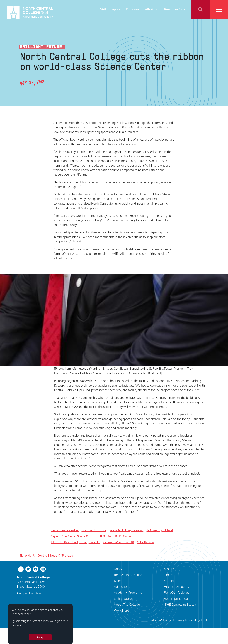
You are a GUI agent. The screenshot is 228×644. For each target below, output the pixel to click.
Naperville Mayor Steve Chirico (74, 536)
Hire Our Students (176, 586)
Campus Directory (29, 593)
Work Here (121, 610)
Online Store (123, 598)
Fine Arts (170, 575)
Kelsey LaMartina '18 (118, 542)
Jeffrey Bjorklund (160, 530)
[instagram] (43, 569)
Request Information (128, 575)
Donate (119, 581)
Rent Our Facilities (177, 592)
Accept (40, 637)
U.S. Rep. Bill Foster (116, 536)
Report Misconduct (177, 598)
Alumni (169, 581)
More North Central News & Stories (46, 555)
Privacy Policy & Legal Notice (193, 620)
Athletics (151, 9)
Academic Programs (128, 592)
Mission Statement (163, 620)
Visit (103, 9)
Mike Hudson (145, 542)
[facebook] (21, 569)
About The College (127, 604)
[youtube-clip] (36, 569)
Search (200, 9)
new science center (65, 530)
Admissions (122, 586)
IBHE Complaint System (181, 604)
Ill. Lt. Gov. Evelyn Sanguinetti (75, 542)
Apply (116, 9)
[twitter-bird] (28, 569)
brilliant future (94, 530)
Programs (133, 9)
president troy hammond (126, 530)
